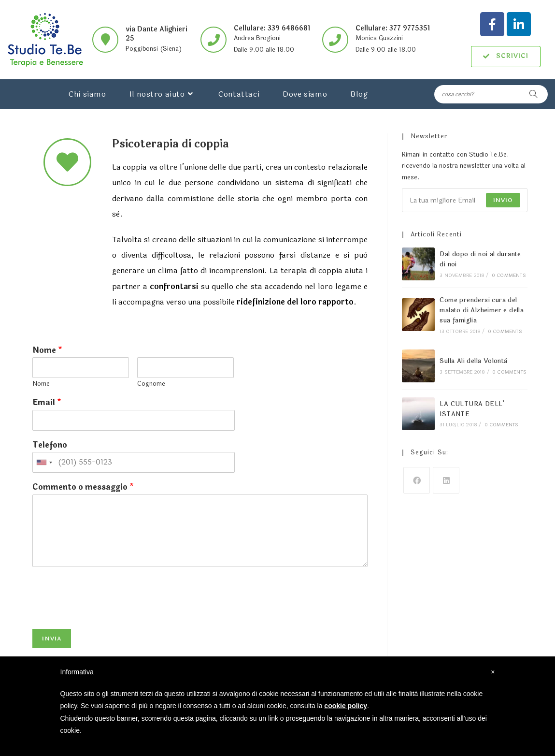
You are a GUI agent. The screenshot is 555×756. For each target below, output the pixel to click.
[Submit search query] (533, 94)
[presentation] (106, 613)
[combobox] (44, 462)
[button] (506, 57)
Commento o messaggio (83, 487)
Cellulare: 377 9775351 (393, 28)
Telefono (50, 445)
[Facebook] (417, 480)
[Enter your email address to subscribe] (465, 200)
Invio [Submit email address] (503, 200)
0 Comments (509, 276)
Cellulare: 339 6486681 (272, 28)
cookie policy (346, 706)
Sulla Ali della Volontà (473, 361)
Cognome (151, 384)
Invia (52, 639)
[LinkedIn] (446, 480)
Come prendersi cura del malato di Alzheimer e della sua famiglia (482, 310)
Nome (47, 351)
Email (47, 403)
